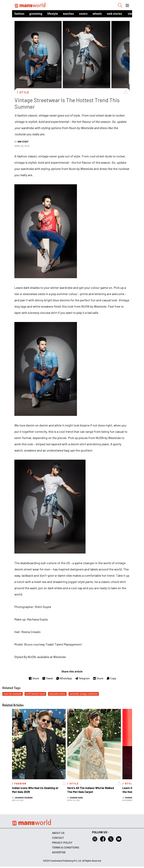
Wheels (97, 14)
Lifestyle (53, 14)
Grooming (36, 14)
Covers (83, 14)
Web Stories (114, 14)
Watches (68, 14)
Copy (111, 678)
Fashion (19, 14)
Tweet (48, 678)
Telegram (82, 678)
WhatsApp (64, 678)
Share (34, 678)
